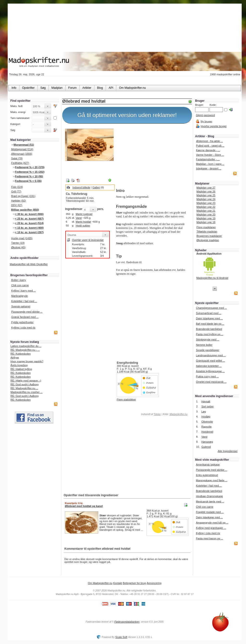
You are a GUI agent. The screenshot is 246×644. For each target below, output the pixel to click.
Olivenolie (207, 422)
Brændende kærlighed (209, 329)
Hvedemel (207, 432)
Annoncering (154, 583)
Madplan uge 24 (206, 199)
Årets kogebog (19, 365)
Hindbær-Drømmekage (209, 496)
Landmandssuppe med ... (211, 355)
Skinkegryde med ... (208, 340)
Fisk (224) (17, 187)
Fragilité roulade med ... (210, 512)
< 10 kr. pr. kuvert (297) (29, 232)
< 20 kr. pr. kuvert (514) (29, 223)
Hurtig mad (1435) (22, 238)
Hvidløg (206, 417)
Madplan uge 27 (206, 188)
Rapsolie (206, 427)
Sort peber (207, 406)
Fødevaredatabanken (127, 622)
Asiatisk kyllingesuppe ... (210, 371)
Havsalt (206, 401)
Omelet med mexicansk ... (211, 382)
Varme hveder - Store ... (210, 155)
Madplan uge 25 (206, 195)
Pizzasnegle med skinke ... (27, 312)
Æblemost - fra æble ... (209, 141)
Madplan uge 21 (206, 211)
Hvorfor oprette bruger (214, 126)
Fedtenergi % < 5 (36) (28, 181)
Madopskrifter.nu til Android (212, 278)
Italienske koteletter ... (209, 366)
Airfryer (15, 358)
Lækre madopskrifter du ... (26, 346)
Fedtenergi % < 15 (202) (30, 172)
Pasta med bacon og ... (209, 538)
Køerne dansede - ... (208, 150)
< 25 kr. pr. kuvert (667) (29, 219)
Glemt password (205, 115)
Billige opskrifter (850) (25, 210)
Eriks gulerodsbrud (207, 475)
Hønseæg (207, 442)
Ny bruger (206, 121)
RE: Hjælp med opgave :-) (26, 381)
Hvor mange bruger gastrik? (27, 361)
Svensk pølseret (21, 306)
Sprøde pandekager (208, 350)
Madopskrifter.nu (178, 414)
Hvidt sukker (83, 226)
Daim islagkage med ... (209, 318)
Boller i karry (19, 280)
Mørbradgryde (20, 296)
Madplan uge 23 (206, 203)
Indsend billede (81, 187)
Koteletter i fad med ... (24, 301)
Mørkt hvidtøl (83, 222)
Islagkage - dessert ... (209, 168)
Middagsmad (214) (22, 149)
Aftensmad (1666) (22, 154)
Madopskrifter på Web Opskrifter (29, 264)
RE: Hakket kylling (21, 369)
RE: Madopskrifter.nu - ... (25, 350)
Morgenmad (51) (24, 145)
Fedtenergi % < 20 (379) (30, 167)
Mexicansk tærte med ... (210, 501)
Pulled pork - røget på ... (210, 146)
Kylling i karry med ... (24, 291)
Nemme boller (204, 345)
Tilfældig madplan (207, 232)
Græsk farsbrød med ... (25, 317)
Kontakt (118, 583)
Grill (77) (16, 191)
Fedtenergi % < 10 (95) (29, 176)
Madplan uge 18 (206, 222)
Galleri (96, 187)
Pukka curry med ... (207, 376)
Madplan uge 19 (206, 218)
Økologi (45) (18, 247)
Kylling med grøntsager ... (211, 528)
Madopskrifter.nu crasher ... (27, 392)
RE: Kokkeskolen (21, 354)
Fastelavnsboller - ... (208, 159)
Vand (79, 218)
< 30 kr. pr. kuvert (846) (29, 214)
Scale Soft (121, 637)
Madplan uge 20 (206, 215)
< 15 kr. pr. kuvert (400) (29, 228)
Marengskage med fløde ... (212, 480)
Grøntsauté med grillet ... (211, 361)
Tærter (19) (18, 243)
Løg (204, 411)
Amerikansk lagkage (208, 465)
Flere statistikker (126, 400)
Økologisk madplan (208, 240)
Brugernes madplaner (209, 236)
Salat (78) (17, 158)
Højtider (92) (19, 201)
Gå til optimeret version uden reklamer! (127, 115)
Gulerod (206, 447)
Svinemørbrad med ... (209, 313)
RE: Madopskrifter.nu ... (24, 388)
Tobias (157, 414)
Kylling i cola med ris (23, 328)
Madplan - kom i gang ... (210, 164)
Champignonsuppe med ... (212, 308)
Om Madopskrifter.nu (100, 583)
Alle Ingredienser (228, 451)
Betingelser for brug (134, 583)
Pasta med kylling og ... (210, 334)
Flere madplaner (206, 227)
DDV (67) (17, 205)
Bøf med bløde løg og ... (210, 324)
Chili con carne (20, 285)
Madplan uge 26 (206, 191)
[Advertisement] (153, 157)
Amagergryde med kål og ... (212, 523)
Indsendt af (151, 414)
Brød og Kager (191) (23, 196)
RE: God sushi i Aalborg (25, 384)
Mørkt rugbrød (84, 214)
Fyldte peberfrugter (22, 322)
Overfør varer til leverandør (88, 240)
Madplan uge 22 (206, 207)
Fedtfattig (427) (20, 163)
